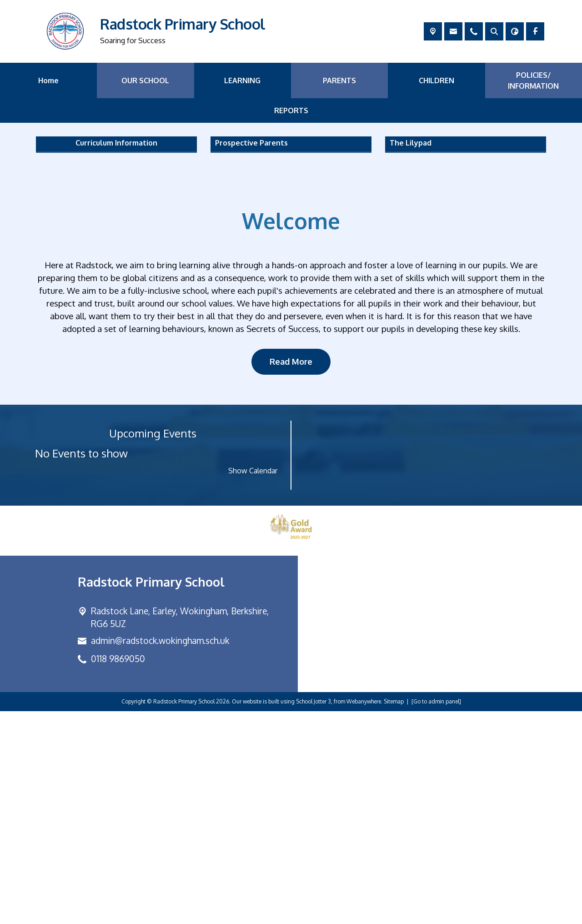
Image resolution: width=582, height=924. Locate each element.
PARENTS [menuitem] (339, 80)
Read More (291, 574)
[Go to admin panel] (436, 914)
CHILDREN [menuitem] (436, 80)
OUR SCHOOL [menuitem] (145, 80)
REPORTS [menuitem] (291, 110)
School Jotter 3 (314, 914)
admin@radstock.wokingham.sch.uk (160, 854)
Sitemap (394, 914)
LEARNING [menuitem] (242, 80)
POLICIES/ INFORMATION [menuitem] (533, 80)
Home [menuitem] (48, 80)
